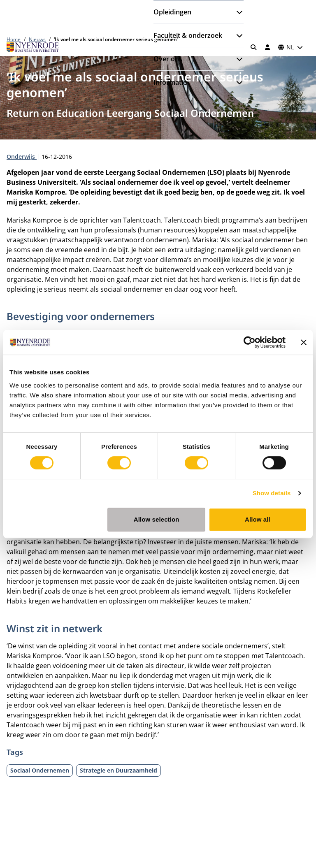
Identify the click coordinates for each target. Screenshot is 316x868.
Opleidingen (172, 12)
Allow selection (157, 519)
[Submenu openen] (236, 12)
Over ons (168, 59)
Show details (272, 493)
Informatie (170, 82)
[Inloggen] (267, 47)
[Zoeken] (254, 47)
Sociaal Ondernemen (40, 770)
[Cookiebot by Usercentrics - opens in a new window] (250, 342)
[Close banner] (304, 342)
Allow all (258, 519)
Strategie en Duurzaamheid (118, 770)
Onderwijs (22, 157)
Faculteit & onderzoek (188, 35)
